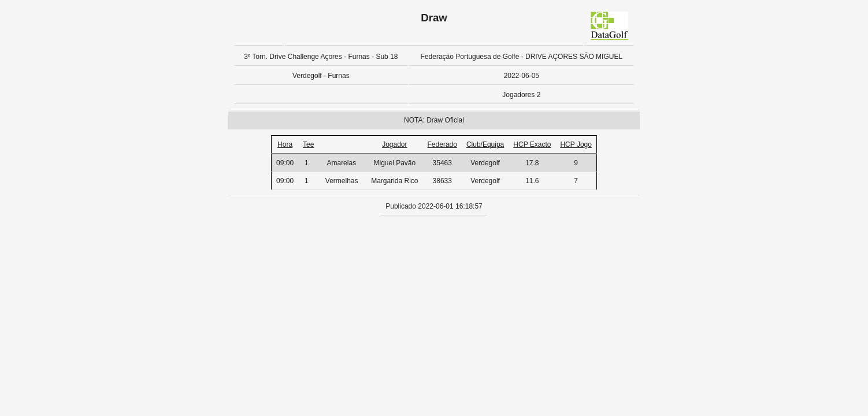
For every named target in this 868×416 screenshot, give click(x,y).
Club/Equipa (485, 144)
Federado (442, 144)
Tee (308, 144)
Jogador (394, 144)
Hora (285, 144)
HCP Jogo (576, 144)
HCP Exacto (532, 144)
